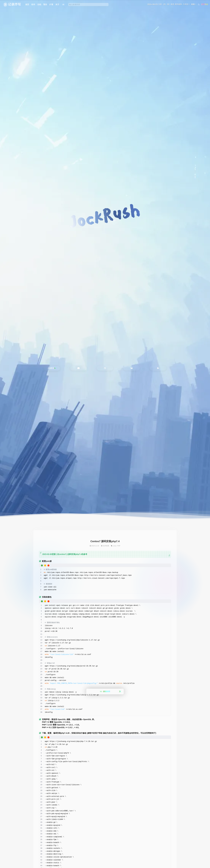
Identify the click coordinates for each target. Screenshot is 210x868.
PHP (119, 546)
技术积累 (106, 546)
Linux (115, 546)
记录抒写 (14, 4)
